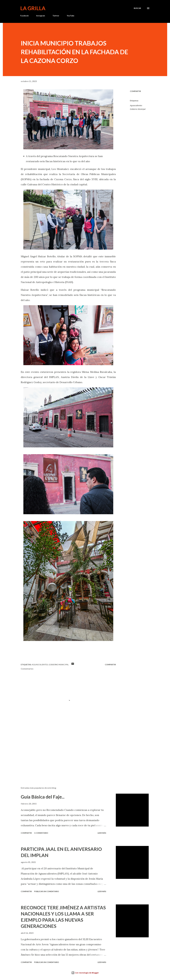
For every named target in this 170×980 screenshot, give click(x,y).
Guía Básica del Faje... (43, 797)
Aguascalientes (136, 106)
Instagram (41, 16)
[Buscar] (137, 8)
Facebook (24, 16)
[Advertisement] (64, 755)
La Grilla (33, 8)
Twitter (56, 16)
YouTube (70, 16)
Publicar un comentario (47, 891)
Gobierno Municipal (138, 109)
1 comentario (41, 833)
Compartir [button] (135, 91)
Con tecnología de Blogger (85, 973)
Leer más (102, 833)
